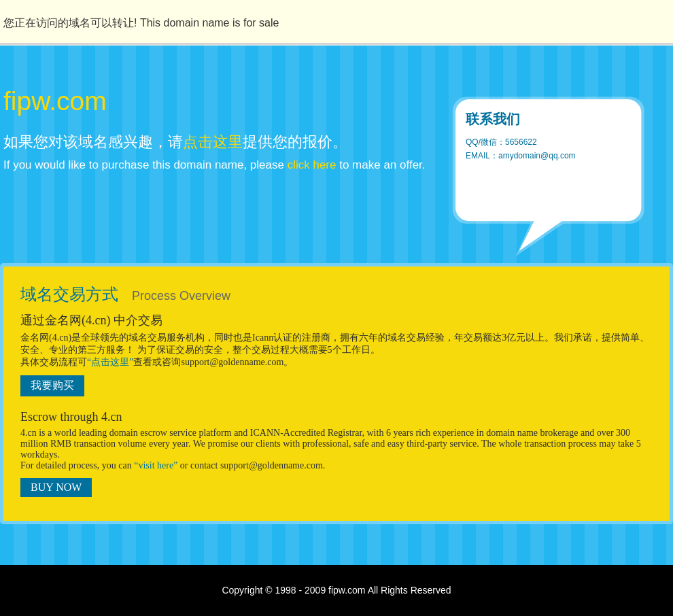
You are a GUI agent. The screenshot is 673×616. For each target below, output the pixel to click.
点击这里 (213, 142)
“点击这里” (110, 362)
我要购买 (52, 385)
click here (312, 165)
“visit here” (156, 465)
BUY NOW (56, 487)
